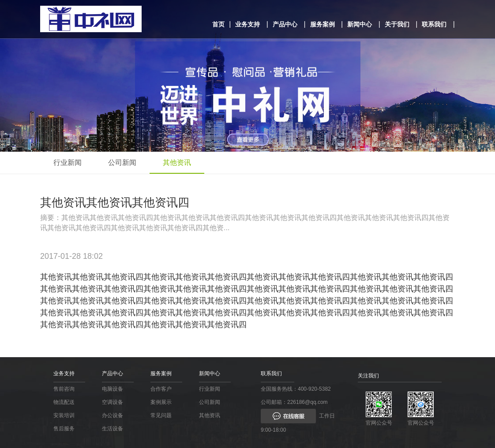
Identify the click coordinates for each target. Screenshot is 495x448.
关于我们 (397, 24)
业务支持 (247, 24)
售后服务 (64, 429)
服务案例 (322, 24)
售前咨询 (64, 389)
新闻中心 (360, 24)
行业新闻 (67, 162)
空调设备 (112, 402)
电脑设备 (112, 389)
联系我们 (434, 24)
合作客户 (161, 389)
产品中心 (285, 24)
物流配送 (64, 402)
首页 (218, 24)
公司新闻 (122, 162)
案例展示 (161, 402)
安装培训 (64, 415)
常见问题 (161, 415)
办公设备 (112, 415)
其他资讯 (177, 162)
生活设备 (112, 429)
